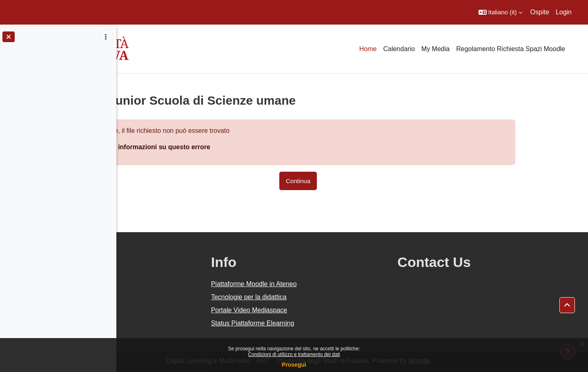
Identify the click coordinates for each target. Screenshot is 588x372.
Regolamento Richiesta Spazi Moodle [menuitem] (511, 49)
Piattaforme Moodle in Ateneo (326, 284)
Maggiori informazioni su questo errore (204, 147)
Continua (352, 181)
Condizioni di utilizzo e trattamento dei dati (294, 354)
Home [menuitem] (368, 49)
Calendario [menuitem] (399, 49)
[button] (500, 12)
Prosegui (294, 365)
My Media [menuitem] (435, 49)
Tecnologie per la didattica (321, 297)
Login (564, 12)
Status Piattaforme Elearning (325, 323)
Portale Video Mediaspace (321, 310)
